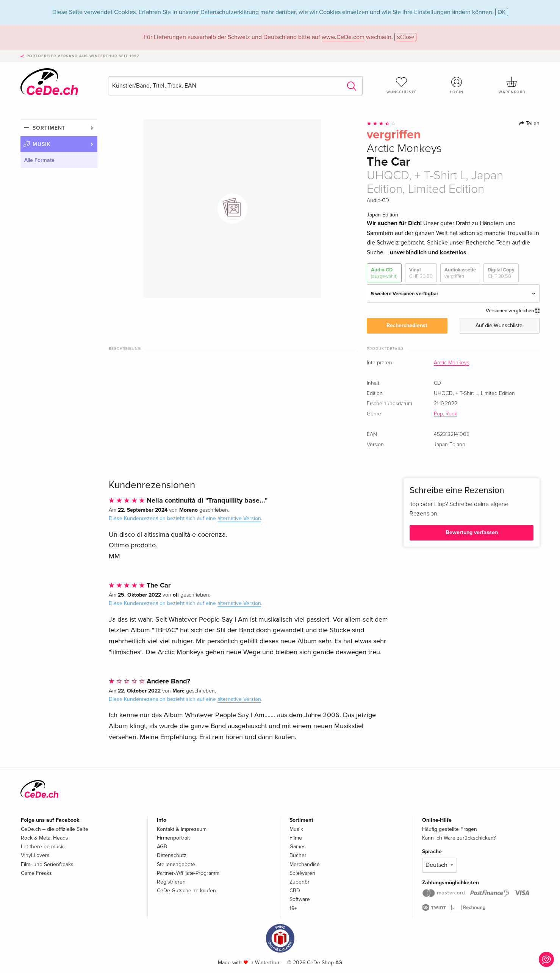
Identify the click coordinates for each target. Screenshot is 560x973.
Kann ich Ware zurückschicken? (459, 838)
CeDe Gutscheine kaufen (186, 891)
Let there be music (43, 847)
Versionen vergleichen (513, 311)
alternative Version (239, 518)
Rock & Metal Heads (45, 838)
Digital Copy (501, 273)
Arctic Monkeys (451, 363)
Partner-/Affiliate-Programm (188, 873)
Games (298, 847)
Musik (42, 144)
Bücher (298, 855)
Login (457, 85)
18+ (293, 908)
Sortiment (49, 128)
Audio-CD (384, 273)
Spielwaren (302, 873)
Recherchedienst (407, 325)
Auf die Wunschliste (499, 325)
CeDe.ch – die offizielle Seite (55, 829)
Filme (296, 838)
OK (502, 12)
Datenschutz (172, 855)
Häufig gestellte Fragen (450, 829)
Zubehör (300, 882)
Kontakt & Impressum (182, 829)
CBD (295, 891)
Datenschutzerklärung (230, 12)
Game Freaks (36, 873)
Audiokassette (460, 273)
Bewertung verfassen (472, 532)
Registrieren (171, 882)
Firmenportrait (173, 838)
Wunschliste (402, 85)
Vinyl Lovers (35, 855)
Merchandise (305, 864)
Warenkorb (512, 85)
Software (300, 899)
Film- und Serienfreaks (47, 864)
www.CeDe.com (343, 37)
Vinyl (421, 273)
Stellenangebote (176, 864)
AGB (162, 847)
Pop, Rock (445, 414)
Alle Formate (39, 160)
